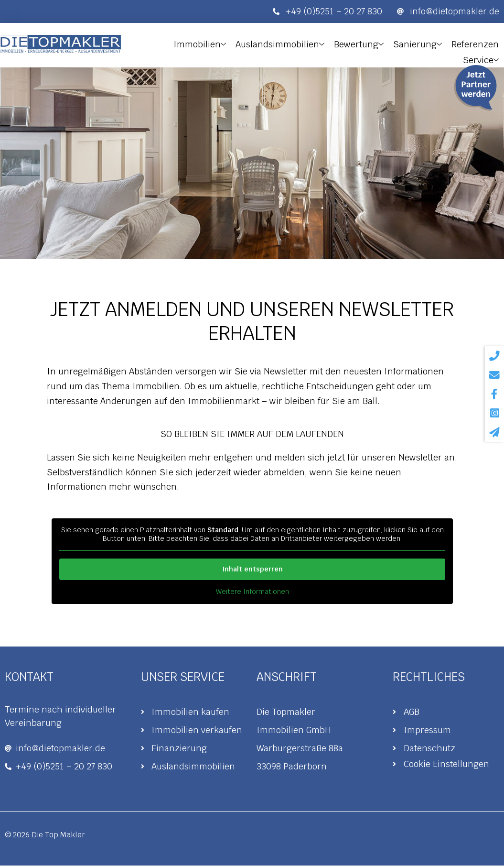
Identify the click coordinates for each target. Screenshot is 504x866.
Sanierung (420, 44)
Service (482, 57)
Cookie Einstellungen (446, 764)
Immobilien (206, 44)
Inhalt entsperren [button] (252, 569)
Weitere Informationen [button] (252, 592)
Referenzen (476, 43)
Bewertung (363, 44)
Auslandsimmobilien (285, 44)
